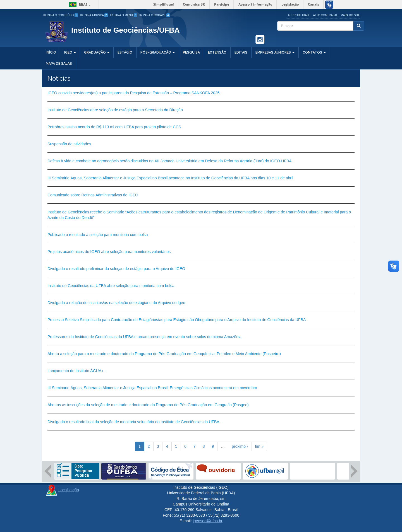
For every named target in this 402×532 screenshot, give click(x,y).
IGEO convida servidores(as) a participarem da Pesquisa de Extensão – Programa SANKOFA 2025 (133, 93)
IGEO (70, 52)
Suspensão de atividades (69, 144)
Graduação (97, 52)
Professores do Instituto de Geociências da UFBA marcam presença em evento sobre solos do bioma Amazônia (144, 337)
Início (51, 52)
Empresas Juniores (275, 52)
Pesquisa (191, 52)
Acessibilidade (299, 15)
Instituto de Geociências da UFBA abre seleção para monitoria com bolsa (111, 286)
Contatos (314, 52)
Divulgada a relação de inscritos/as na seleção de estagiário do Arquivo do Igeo (116, 303)
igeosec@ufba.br (208, 521)
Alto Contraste (326, 15)
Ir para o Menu (124, 15)
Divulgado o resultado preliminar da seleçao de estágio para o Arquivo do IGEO (116, 269)
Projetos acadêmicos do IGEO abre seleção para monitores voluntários (109, 252)
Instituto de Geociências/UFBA (125, 30)
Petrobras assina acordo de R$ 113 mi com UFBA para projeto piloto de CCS (114, 127)
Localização (69, 490)
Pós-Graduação (158, 52)
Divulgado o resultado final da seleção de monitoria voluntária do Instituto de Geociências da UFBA (133, 422)
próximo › (240, 446)
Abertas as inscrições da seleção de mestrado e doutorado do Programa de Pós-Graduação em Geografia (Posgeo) (148, 405)
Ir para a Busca (94, 15)
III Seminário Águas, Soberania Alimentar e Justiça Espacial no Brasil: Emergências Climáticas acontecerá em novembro (152, 388)
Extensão (217, 52)
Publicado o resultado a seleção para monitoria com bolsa (98, 235)
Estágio (125, 52)
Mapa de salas (59, 64)
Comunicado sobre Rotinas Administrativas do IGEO (93, 195)
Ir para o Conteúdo (61, 15)
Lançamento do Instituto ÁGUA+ (76, 371)
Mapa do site (350, 15)
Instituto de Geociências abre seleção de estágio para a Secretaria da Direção (115, 110)
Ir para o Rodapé (155, 15)
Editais (241, 52)
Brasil (79, 5)
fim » (259, 446)
